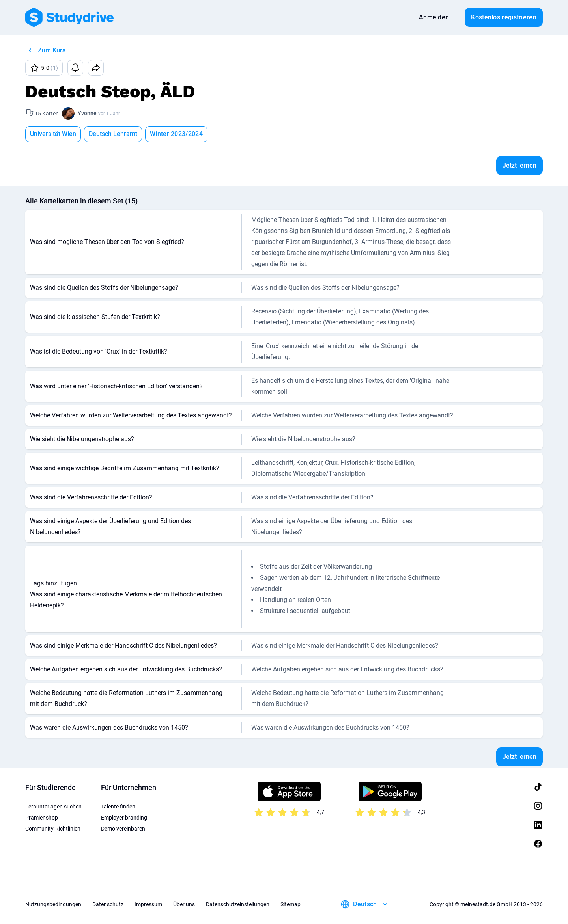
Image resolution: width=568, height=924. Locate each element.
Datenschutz (108, 904)
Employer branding (124, 818)
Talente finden (118, 807)
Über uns (184, 904)
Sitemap (291, 904)
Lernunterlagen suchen (53, 807)
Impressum (148, 904)
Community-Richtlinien (53, 829)
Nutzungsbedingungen (53, 904)
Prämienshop (42, 818)
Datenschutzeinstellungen (238, 904)
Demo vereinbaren (123, 829)
